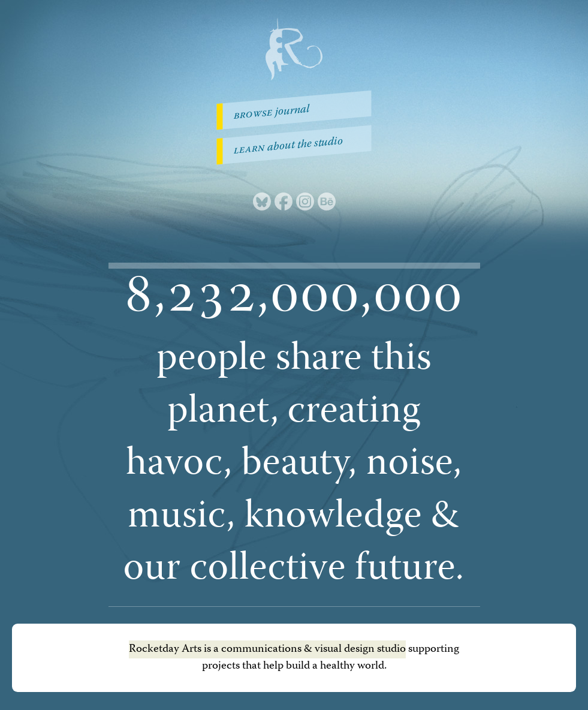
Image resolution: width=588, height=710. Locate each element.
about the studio (288, 147)
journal (272, 113)
